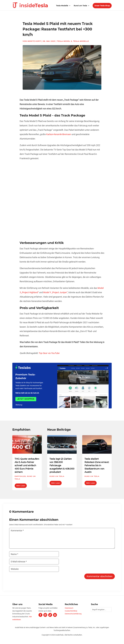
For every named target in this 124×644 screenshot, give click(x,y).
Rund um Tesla (80, 6)
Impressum (69, 608)
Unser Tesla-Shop (102, 6)
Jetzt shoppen (26, 399)
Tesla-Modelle (62, 6)
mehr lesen (21, 486)
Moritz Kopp (34, 41)
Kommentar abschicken (100, 576)
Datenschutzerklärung (73, 614)
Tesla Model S (64, 41)
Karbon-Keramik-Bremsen (59, 134)
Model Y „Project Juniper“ (55, 292)
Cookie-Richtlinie (71, 611)
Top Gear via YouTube (49, 353)
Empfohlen (20, 476)
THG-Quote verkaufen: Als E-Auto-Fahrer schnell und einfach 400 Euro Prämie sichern (27, 465)
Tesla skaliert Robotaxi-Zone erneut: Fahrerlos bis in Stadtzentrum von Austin (97, 465)
